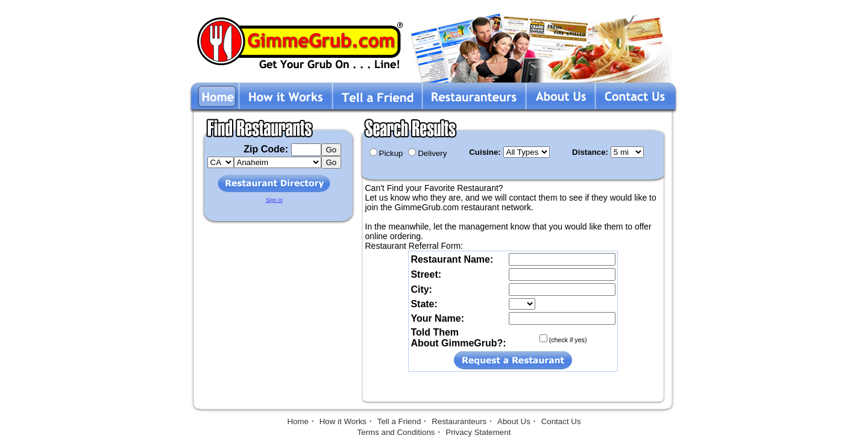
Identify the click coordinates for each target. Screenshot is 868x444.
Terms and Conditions (396, 432)
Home (298, 421)
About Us (514, 421)
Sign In (274, 200)
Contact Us (561, 421)
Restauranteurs (459, 421)
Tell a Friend (399, 421)
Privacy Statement (478, 432)
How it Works (343, 421)
